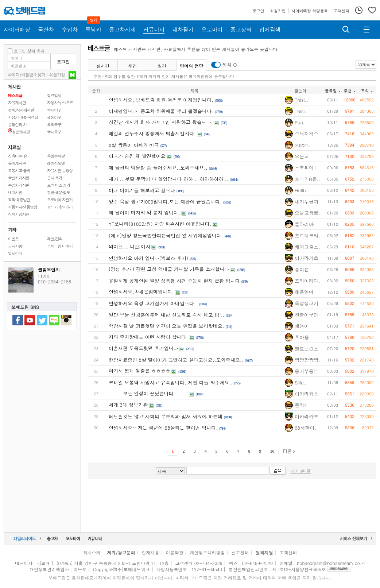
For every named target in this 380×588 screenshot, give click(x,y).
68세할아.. (306, 428)
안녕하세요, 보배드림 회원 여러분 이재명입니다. (161, 100)
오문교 (302, 156)
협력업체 (54, 95)
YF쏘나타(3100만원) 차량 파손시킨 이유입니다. (160, 224)
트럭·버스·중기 (59, 185)
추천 (350, 91)
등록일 (333, 91)
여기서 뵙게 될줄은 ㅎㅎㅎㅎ (139, 371)
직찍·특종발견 (19, 200)
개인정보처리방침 (208, 552)
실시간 (103, 66)
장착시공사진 (19, 214)
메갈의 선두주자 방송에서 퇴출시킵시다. (152, 133)
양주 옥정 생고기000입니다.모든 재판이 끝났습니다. (165, 202)
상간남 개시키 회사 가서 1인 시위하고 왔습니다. (161, 122)
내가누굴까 (307, 202)
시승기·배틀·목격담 (23, 117)
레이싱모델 (56, 163)
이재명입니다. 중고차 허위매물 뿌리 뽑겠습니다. (161, 111)
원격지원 (264, 552)
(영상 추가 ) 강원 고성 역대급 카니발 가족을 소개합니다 (169, 269)
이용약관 (175, 552)
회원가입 (57, 75)
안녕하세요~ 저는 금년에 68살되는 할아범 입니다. (163, 428)
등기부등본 (307, 371)
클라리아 (304, 224)
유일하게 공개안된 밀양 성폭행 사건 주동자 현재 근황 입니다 (174, 281)
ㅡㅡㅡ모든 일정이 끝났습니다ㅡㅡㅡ (148, 393)
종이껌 (302, 269)
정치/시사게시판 (21, 110)
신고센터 (240, 552)
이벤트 (13, 239)
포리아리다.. (308, 281)
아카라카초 (307, 258)
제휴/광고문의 (121, 552)
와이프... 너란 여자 (129, 246)
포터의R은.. (307, 179)
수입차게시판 (19, 185)
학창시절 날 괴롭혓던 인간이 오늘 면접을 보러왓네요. (166, 326)
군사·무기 (55, 178)
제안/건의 (55, 239)
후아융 (302, 337)
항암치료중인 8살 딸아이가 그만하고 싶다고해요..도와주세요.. (176, 360)
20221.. (303, 145)
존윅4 (301, 405)
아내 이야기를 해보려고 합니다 (142, 190)
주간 (132, 66)
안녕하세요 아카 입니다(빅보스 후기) (148, 258)
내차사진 (15, 192)
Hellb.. (302, 190)
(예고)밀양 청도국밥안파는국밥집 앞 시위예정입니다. (166, 235)
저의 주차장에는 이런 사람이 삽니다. (148, 337)
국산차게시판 (19, 178)
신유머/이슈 (18, 156)
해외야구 (54, 117)
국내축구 (54, 132)
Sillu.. (301, 382)
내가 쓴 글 (300, 471)
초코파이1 (306, 168)
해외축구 (54, 125)
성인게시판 (19, 132)
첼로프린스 (307, 349)
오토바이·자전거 (60, 200)
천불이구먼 (307, 315)
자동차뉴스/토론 (60, 103)
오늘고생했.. (308, 213)
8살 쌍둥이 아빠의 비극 (134, 145)
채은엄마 (304, 292)
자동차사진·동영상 (23, 207)
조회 (367, 91)
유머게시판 (17, 163)
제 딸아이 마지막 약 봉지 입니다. (144, 212)
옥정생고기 (307, 303)
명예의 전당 (191, 66)
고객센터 (288, 552)
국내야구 (54, 110)
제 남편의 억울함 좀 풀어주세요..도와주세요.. (158, 168)
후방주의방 (56, 156)
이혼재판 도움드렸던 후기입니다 (144, 348)
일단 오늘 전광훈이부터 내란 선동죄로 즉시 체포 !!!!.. (167, 315)
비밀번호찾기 (34, 75)
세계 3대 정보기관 (128, 405)
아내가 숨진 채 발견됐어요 (137, 156)
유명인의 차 (17, 125)
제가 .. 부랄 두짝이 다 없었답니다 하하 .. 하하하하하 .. (168, 179)
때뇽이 (302, 326)
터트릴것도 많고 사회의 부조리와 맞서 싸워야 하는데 (166, 416)
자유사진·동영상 (60, 171)
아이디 (14, 75)
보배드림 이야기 (60, 246)
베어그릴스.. (308, 247)
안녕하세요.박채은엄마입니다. (141, 292)
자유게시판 (17, 103)
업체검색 (15, 253)
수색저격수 (307, 134)
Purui (300, 122)
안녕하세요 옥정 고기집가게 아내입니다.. (153, 303)
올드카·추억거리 (60, 207)
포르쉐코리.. (308, 235)
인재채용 (150, 552)
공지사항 (15, 246)
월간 (162, 66)
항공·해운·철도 (59, 192)
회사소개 (92, 552)
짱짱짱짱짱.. (308, 360)
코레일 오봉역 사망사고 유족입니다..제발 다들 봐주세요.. (171, 382)
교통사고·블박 (19, 171)
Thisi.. (301, 100)
